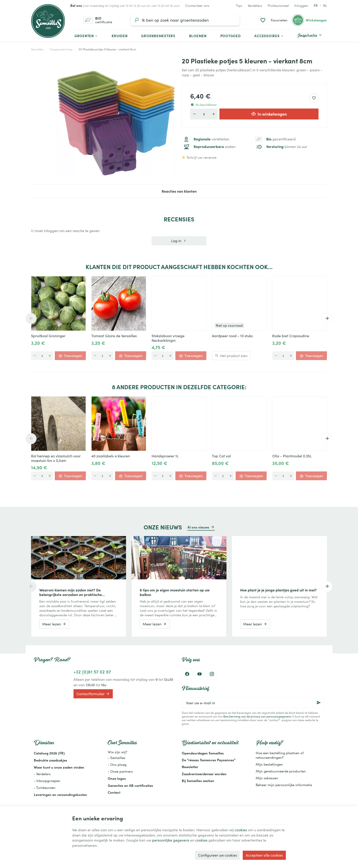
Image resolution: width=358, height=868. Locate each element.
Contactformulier (93, 694)
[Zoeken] (136, 20)
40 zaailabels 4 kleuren (111, 456)
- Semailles (117, 758)
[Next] (327, 319)
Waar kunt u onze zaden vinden (59, 767)
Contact (114, 792)
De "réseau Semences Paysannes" (209, 760)
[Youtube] (200, 674)
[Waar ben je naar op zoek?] (185, 20)
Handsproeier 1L (165, 456)
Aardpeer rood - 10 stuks (232, 336)
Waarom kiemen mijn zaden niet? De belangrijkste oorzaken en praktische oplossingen (71, 592)
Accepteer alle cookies (264, 855)
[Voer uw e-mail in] (253, 703)
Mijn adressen (267, 778)
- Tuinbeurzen (45, 788)
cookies (241, 830)
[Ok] (319, 703)
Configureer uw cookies (218, 855)
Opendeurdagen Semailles (203, 753)
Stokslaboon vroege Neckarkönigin (168, 338)
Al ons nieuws (198, 527)
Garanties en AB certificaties (130, 785)
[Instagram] (212, 674)
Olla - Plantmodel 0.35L (292, 456)
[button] (269, 36)
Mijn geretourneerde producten (281, 771)
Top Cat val (221, 456)
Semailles (37, 49)
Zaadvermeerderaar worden (204, 774)
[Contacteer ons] (197, 5)
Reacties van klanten (179, 191)
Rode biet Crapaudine (291, 336)
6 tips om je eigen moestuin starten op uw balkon (175, 592)
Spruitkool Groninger (48, 336)
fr (316, 5)
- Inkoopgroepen (47, 781)
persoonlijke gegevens (171, 840)
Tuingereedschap (61, 49)
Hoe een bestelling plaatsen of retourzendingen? (280, 755)
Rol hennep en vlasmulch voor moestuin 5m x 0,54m (56, 458)
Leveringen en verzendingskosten (60, 794)
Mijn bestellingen (269, 764)
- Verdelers (42, 774)
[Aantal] (204, 114)
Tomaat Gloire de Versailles (114, 336)
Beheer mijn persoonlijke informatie (284, 785)
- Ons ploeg (117, 764)
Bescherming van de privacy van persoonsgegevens (257, 716)
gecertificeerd (281, 139)
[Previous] (31, 319)
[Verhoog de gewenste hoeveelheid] (213, 114)
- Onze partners (120, 771)
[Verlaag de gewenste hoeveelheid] (194, 114)
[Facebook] (187, 674)
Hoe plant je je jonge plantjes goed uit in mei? (278, 590)
